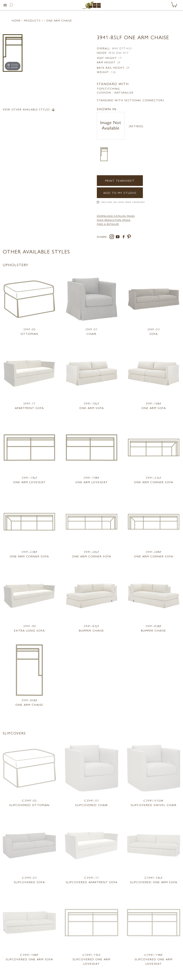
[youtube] (118, 237)
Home (16, 20)
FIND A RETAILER (108, 224)
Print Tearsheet (120, 180)
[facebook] (124, 237)
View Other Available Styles (29, 110)
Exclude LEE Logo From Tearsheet (123, 202)
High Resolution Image (114, 220)
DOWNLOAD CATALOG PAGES (116, 216)
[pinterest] (129, 237)
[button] (5, 5)
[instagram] (112, 237)
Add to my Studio (120, 193)
